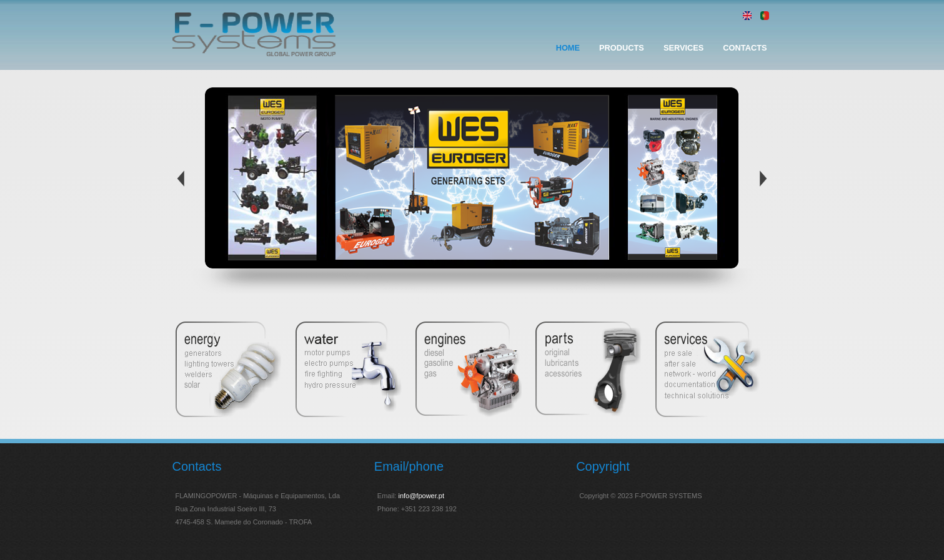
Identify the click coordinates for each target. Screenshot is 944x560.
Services (683, 48)
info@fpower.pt (421, 496)
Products (622, 48)
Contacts (745, 48)
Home (568, 48)
